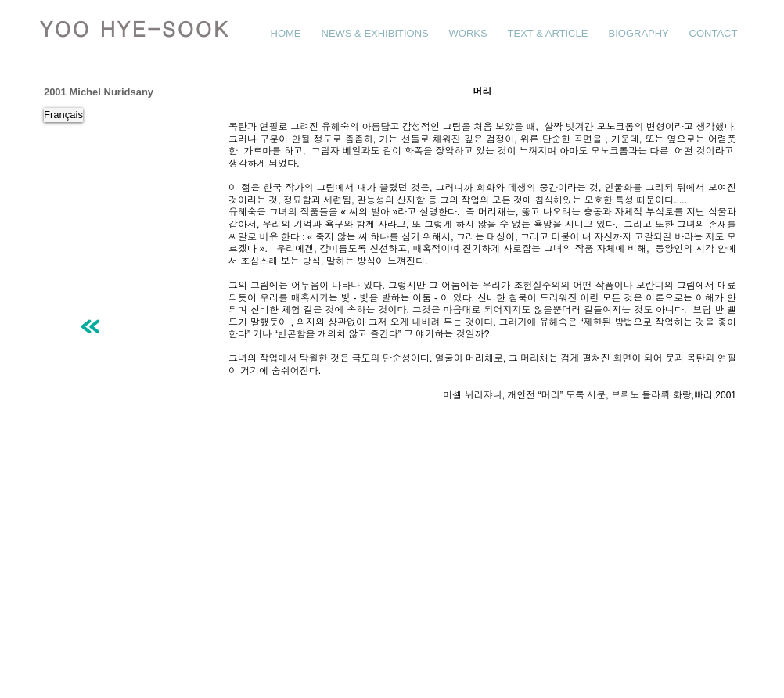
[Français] (63, 115)
